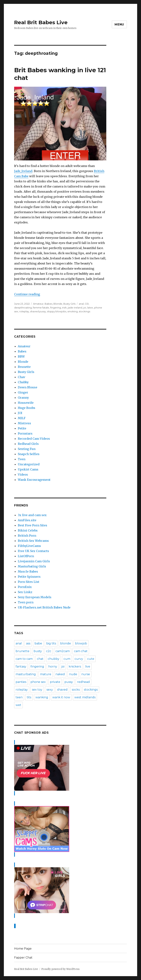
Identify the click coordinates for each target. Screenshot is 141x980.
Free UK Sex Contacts (33, 551)
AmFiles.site (27, 520)
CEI (87, 304)
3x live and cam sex (32, 515)
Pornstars (25, 433)
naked (60, 674)
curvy (79, 659)
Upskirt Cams (28, 469)
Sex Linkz (25, 592)
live (88, 666)
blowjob (81, 643)
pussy (69, 682)
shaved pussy (38, 311)
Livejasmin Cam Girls (34, 561)
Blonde (58, 304)
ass (28, 643)
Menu (119, 24)
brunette (22, 651)
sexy (50, 690)
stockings (84, 311)
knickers (75, 666)
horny (53, 666)
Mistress (24, 423)
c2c (49, 651)
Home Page (23, 949)
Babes (48, 304)
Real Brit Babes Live (41, 22)
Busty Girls (69, 304)
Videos (23, 475)
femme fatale (41, 308)
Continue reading (27, 294)
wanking (42, 697)
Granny (23, 398)
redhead (83, 682)
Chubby (23, 382)
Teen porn (26, 602)
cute (91, 659)
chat (40, 659)
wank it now (61, 697)
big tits (51, 643)
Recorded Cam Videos (34, 439)
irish (64, 308)
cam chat (81, 651)
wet (18, 705)
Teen (22, 459)
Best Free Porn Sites (32, 525)
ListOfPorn (26, 556)
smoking (73, 311)
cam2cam (63, 651)
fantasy (21, 666)
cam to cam (24, 659)
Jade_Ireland (23, 171)
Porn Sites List (29, 582)
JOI (20, 413)
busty (38, 651)
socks (76, 690)
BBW (21, 356)
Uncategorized (29, 464)
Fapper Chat (23, 958)
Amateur (38, 304)
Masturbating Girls (32, 566)
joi (85, 308)
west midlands (85, 697)
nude (73, 674)
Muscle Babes (28, 571)
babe (38, 643)
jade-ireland (75, 308)
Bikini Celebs (28, 530)
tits (29, 697)
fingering (56, 308)
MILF (22, 418)
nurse (86, 674)
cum (67, 659)
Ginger (23, 392)
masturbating (26, 674)
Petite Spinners (29, 577)
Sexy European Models (35, 597)
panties (21, 682)
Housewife (26, 403)
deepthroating (23, 308)
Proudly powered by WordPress (60, 969)
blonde (66, 643)
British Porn (27, 536)
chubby (54, 659)
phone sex (38, 682)
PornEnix (25, 587)
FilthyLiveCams (29, 546)
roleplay (24, 311)
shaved (62, 690)
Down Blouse (28, 387)
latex (90, 308)
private (55, 682)
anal (81, 304)
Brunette (24, 367)
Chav (21, 377)
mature (46, 674)
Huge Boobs (27, 408)
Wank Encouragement (34, 480)
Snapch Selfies (29, 454)
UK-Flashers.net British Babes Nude (44, 607)
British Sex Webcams (33, 541)
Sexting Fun (27, 449)
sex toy (37, 690)
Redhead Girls (28, 444)
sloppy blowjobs (57, 311)
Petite (22, 428)
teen (19, 697)
